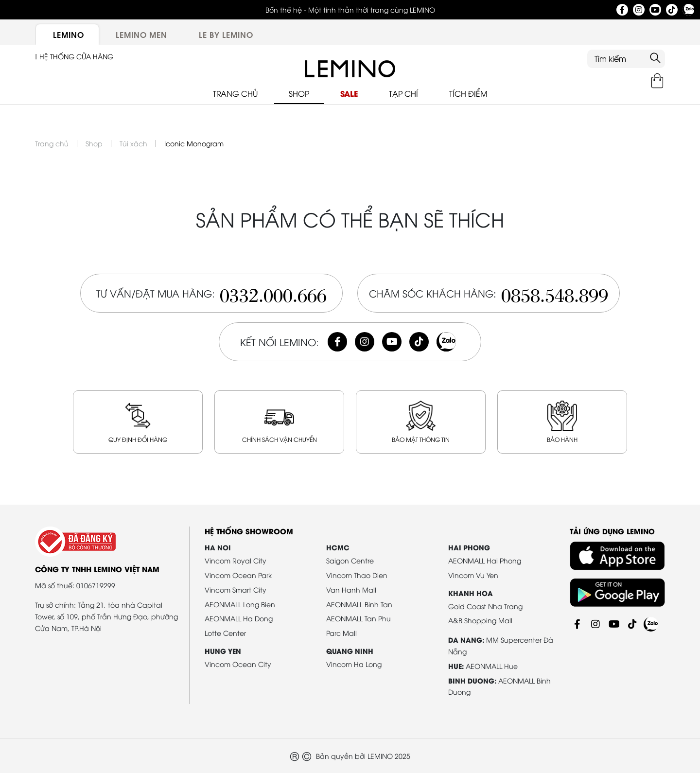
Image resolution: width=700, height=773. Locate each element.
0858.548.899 (555, 293)
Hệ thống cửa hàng (74, 56)
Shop (94, 143)
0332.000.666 (273, 293)
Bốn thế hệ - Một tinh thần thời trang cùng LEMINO (350, 9)
